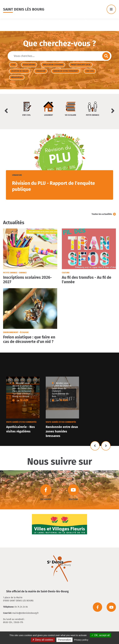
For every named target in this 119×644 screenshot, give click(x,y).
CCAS (13, 65)
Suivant (106, 446)
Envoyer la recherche (106, 56)
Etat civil (90, 71)
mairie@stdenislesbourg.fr (25, 613)
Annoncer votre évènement (66, 71)
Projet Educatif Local (81, 65)
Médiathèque (17, 77)
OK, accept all (100, 635)
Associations (29, 65)
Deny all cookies (43, 640)
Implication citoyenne (53, 65)
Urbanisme (41, 71)
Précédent (95, 446)
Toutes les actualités (102, 214)
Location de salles (20, 71)
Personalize (64, 640)
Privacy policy (81, 640)
